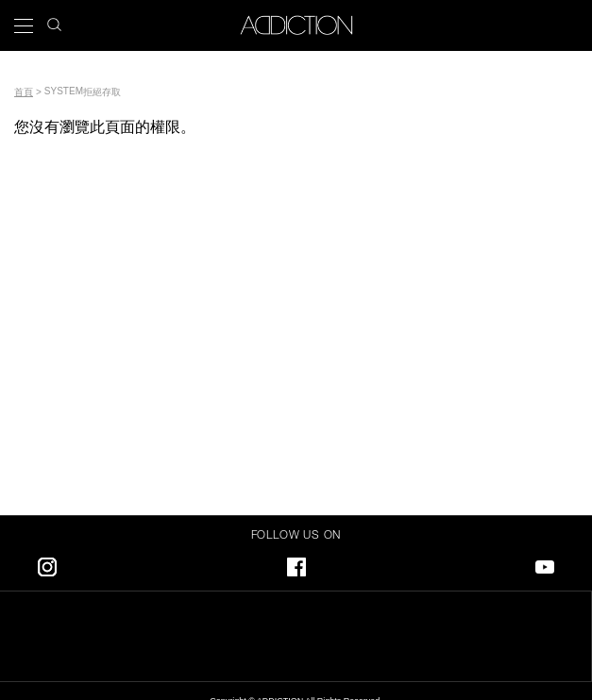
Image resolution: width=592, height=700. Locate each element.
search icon (54, 19)
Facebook (296, 564)
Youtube (545, 564)
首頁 (24, 92)
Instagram (47, 564)
